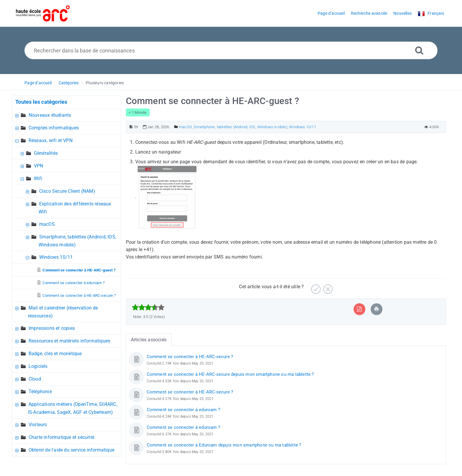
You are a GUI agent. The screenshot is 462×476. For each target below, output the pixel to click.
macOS (47, 224)
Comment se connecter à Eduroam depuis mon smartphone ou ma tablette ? (224, 445)
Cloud (35, 379)
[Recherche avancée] (419, 50)
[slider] (148, 307)
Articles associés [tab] (149, 340)
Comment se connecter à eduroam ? (73, 283)
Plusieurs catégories (105, 83)
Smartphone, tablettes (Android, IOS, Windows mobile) (240, 127)
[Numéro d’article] (131, 127)
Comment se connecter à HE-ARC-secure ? (79, 295)
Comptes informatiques (54, 128)
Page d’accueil (38, 83)
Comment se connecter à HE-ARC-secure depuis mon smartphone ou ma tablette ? (230, 374)
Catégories (69, 83)
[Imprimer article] (377, 309)
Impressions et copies (52, 328)
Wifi (38, 178)
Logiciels (38, 366)
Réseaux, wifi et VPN (51, 140)
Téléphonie (40, 392)
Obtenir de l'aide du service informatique (71, 450)
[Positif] (315, 287)
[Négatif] (327, 287)
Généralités (46, 153)
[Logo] (43, 13)
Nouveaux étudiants (50, 115)
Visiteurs (38, 425)
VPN (39, 166)
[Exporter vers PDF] (359, 309)
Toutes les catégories (41, 102)
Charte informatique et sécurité (61, 437)
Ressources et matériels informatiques (69, 341)
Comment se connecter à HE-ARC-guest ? (79, 270)
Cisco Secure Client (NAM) (67, 191)
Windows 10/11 (56, 257)
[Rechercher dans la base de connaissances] (231, 50)
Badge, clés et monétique (55, 354)
